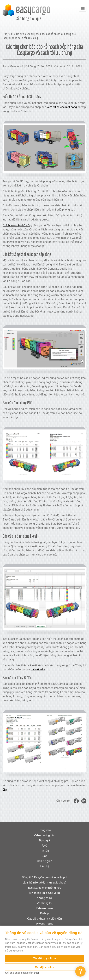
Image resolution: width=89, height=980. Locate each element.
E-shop (44, 913)
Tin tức (20, 34)
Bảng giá (44, 840)
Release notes (44, 908)
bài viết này (38, 669)
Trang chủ (8, 34)
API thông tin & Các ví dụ (45, 893)
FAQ (44, 846)
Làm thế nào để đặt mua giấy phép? (44, 883)
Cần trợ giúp (44, 861)
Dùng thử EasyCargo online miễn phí (45, 877)
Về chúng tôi (44, 903)
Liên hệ (44, 866)
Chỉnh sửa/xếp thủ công (17, 225)
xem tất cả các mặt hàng (62, 107)
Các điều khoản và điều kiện (44, 919)
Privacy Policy (45, 924)
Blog (44, 856)
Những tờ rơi (44, 898)
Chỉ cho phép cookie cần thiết (22, 973)
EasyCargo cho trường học (45, 888)
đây (5, 789)
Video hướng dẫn (44, 835)
